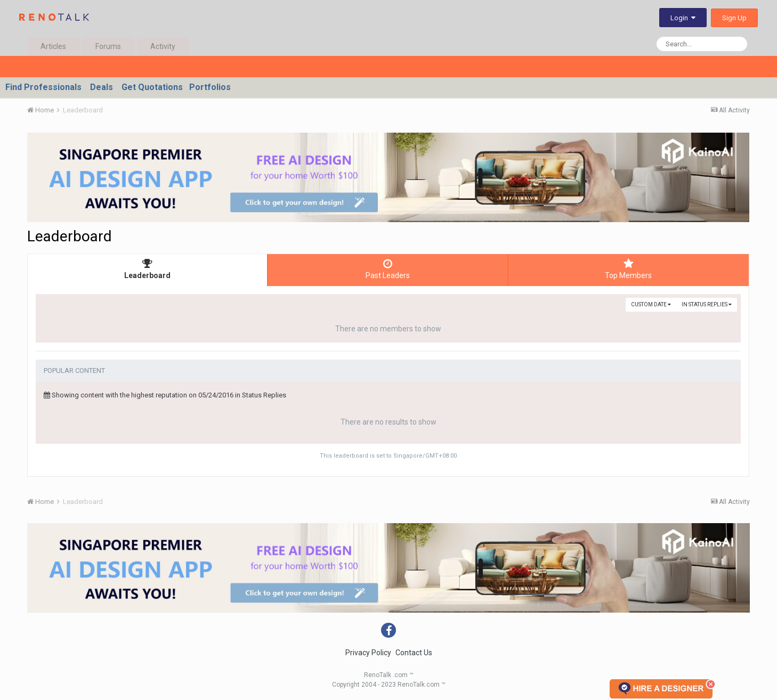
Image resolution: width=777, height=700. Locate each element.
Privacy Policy (368, 653)
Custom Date (651, 304)
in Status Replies (707, 304)
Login (683, 18)
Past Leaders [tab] (388, 269)
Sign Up (734, 18)
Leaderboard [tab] (147, 269)
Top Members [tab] (629, 269)
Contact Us (414, 653)
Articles (53, 46)
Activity (163, 46)
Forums (108, 46)
